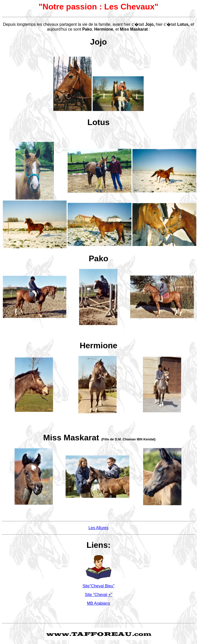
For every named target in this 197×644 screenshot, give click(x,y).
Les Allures (98, 528)
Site (98, 586)
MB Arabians (99, 603)
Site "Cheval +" (99, 595)
